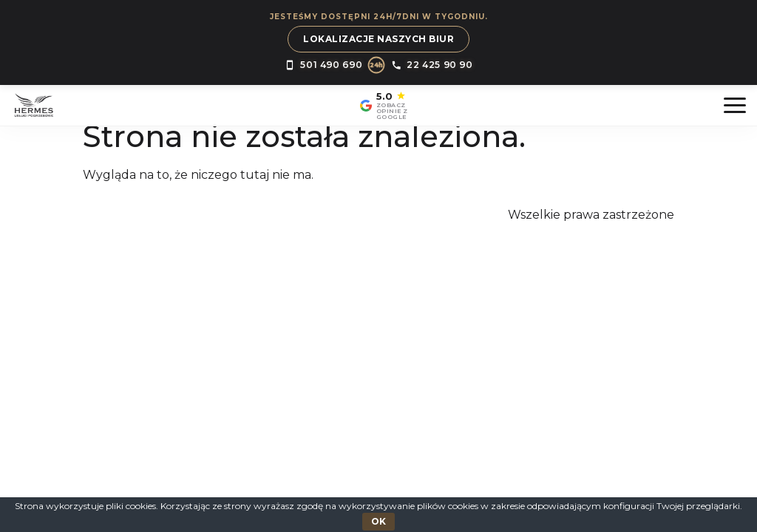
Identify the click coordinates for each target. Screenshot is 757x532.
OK (378, 521)
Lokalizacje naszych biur (378, 39)
